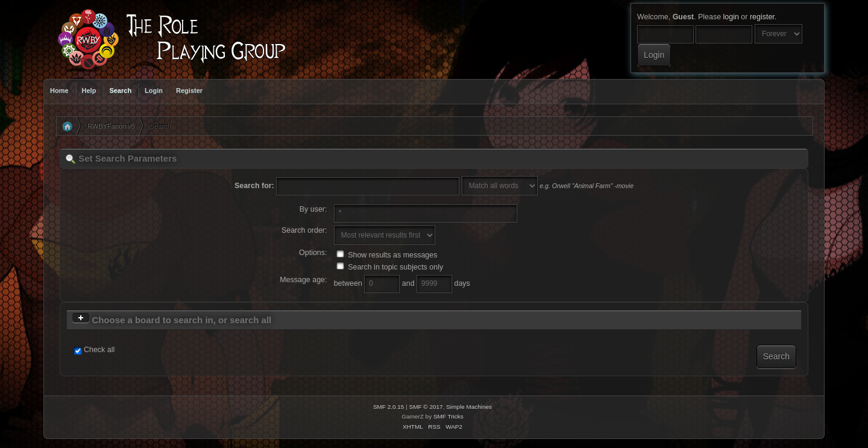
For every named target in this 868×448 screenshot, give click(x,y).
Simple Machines (469, 407)
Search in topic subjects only (390, 267)
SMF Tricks (448, 416)
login (731, 17)
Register (189, 90)
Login (154, 90)
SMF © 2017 (426, 407)
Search (120, 90)
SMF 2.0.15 (389, 407)
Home (59, 90)
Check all (99, 350)
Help (89, 90)
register (762, 17)
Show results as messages (387, 255)
